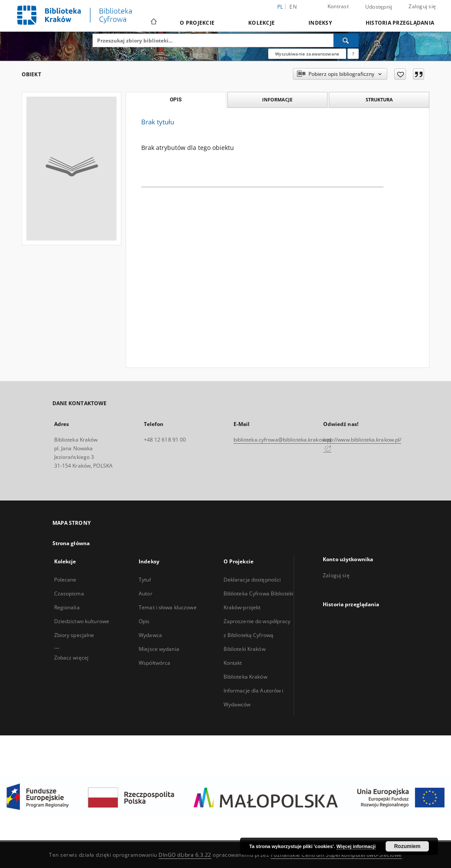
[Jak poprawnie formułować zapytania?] (353, 54)
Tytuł (145, 580)
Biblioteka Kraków (245, 677)
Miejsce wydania (159, 649)
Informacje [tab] (277, 99)
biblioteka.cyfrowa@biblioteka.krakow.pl (283, 440)
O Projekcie (197, 23)
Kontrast (338, 6)
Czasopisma (69, 593)
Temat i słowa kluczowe (168, 607)
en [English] (293, 7)
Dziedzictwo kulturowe (82, 621)
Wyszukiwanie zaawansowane (307, 54)
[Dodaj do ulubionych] (400, 74)
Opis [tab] (176, 100)
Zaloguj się (422, 6)
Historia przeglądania (400, 23)
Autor (146, 593)
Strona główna (71, 543)
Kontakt (233, 663)
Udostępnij (379, 7)
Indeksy (320, 23)
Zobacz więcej (71, 658)
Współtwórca (154, 663)
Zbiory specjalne (74, 635)
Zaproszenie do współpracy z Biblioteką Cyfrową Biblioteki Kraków (257, 635)
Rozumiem (407, 846)
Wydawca (150, 635)
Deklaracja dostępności (252, 580)
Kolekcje (261, 23)
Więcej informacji (356, 846)
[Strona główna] (153, 23)
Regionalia (67, 607)
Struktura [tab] (379, 99)
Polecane (65, 580)
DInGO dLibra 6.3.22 (185, 855)
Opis (144, 621)
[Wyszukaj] (346, 40)
